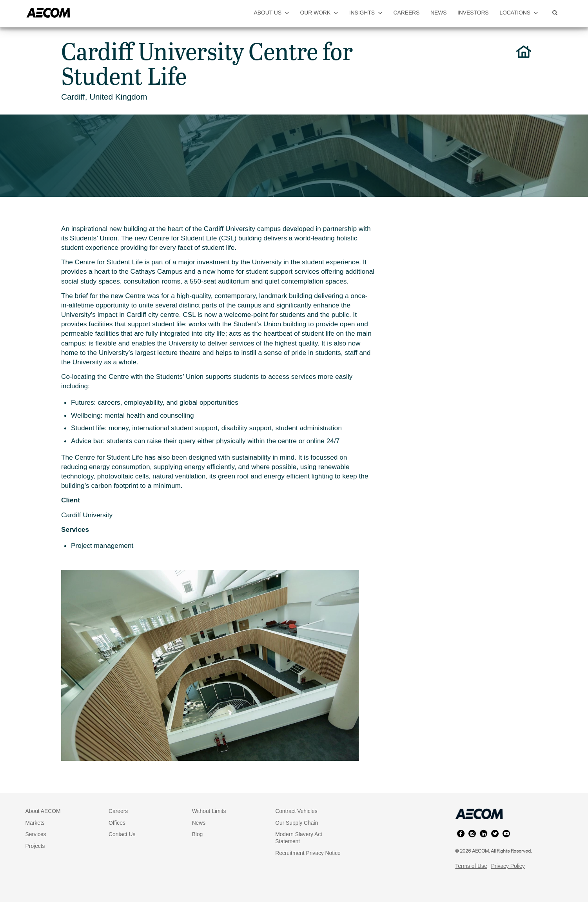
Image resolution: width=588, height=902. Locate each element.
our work (319, 13)
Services (36, 834)
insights (366, 13)
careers (407, 13)
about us (272, 13)
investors (473, 13)
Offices (117, 823)
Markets (35, 823)
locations (519, 13)
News (199, 823)
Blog (198, 834)
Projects (35, 846)
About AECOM (43, 811)
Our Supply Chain (297, 823)
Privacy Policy (508, 866)
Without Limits (209, 811)
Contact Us (122, 834)
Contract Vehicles (296, 811)
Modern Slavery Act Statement (299, 838)
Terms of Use (471, 866)
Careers (118, 811)
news (438, 13)
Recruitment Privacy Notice (308, 853)
